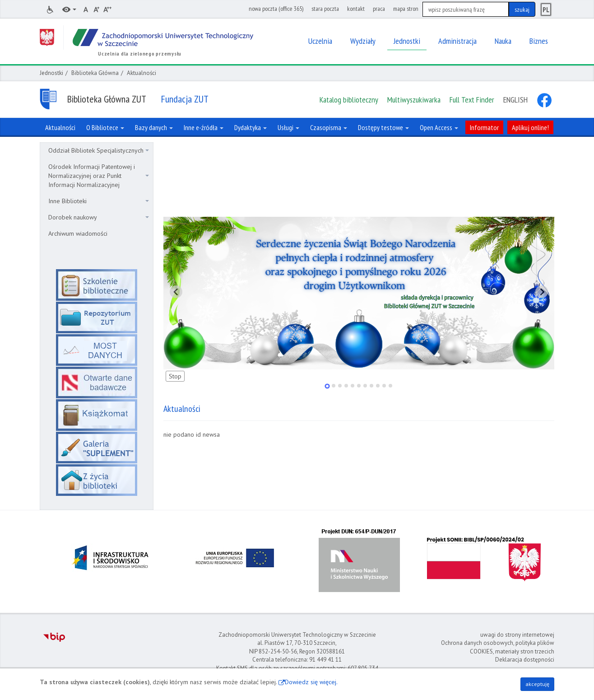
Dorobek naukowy (99, 217)
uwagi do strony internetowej (517, 635)
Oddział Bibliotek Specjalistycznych (99, 150)
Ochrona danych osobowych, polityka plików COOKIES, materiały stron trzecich (498, 647)
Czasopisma (329, 127)
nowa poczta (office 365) (276, 9)
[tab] (327, 386)
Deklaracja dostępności (525, 660)
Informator (484, 127)
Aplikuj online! (530, 127)
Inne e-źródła (204, 127)
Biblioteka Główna (95, 73)
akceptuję (537, 684)
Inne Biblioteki (99, 201)
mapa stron (406, 9)
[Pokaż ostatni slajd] (176, 292)
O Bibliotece (105, 127)
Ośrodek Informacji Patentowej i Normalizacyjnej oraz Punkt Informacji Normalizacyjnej (99, 176)
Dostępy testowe (383, 127)
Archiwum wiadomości (78, 233)
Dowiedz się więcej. (311, 682)
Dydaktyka (251, 127)
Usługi (288, 127)
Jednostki (51, 73)
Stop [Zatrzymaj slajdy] (175, 376)
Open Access (439, 127)
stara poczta (325, 9)
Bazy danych (154, 127)
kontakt (356, 9)
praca (379, 9)
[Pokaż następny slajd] (542, 292)
